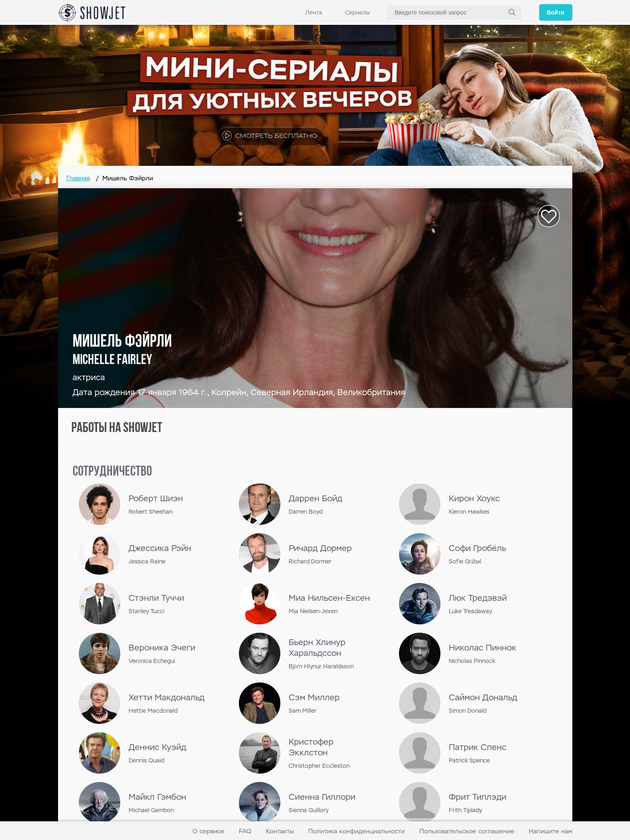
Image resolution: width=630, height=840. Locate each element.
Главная (78, 178)
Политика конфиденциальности (356, 831)
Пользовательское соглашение (467, 831)
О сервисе (208, 831)
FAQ (245, 831)
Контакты (280, 831)
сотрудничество (112, 472)
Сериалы (358, 12)
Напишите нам (551, 831)
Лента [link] (314, 12)
